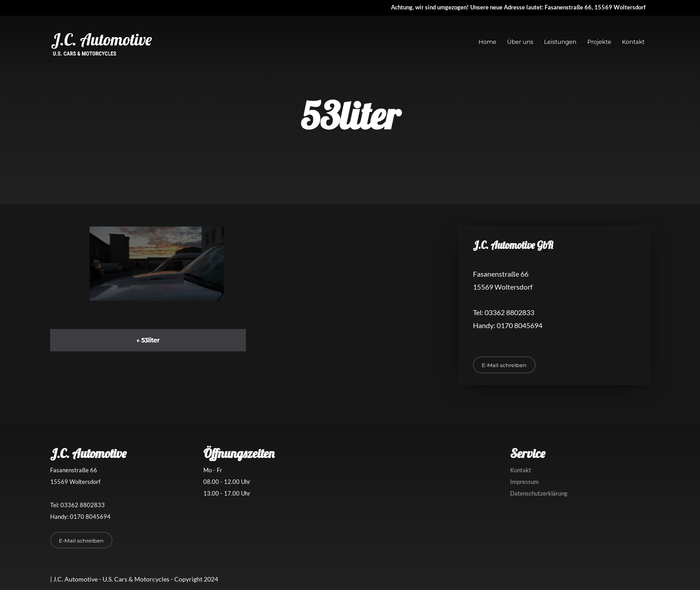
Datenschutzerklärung (539, 493)
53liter (148, 340)
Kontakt (633, 42)
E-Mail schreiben (504, 365)
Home (488, 42)
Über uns (520, 42)
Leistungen (560, 42)
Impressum (524, 482)
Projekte (599, 42)
